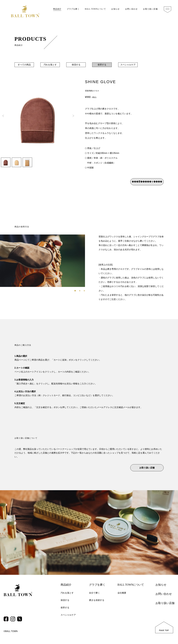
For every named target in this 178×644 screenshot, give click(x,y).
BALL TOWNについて (95, 9)
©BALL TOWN (11, 631)
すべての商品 (24, 65)
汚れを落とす (50, 65)
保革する (102, 65)
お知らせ (116, 9)
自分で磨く (94, 593)
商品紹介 (57, 9)
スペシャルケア (128, 65)
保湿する (76, 65)
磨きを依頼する (97, 600)
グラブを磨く (73, 9)
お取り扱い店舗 (150, 9)
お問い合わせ (131, 9)
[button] (73, 116)
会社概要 (122, 593)
